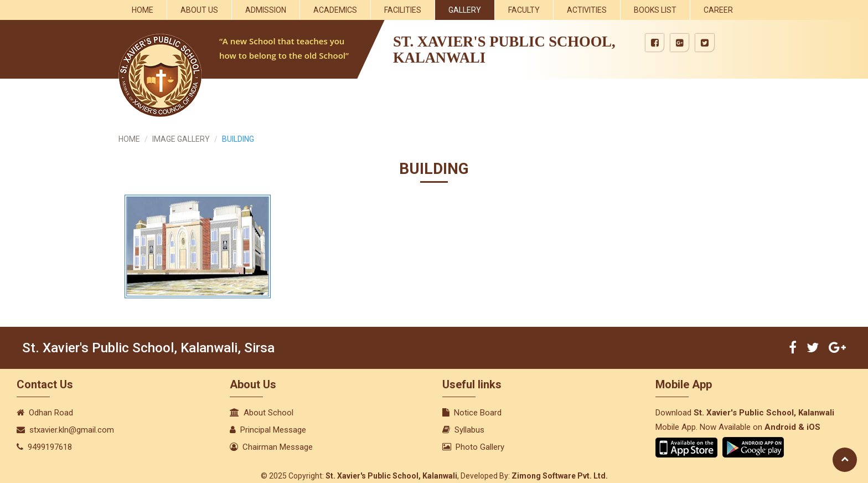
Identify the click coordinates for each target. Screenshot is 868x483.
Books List (655, 10)
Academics (335, 10)
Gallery (465, 10)
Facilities (403, 10)
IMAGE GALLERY (181, 139)
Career (718, 10)
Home (143, 10)
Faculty (524, 10)
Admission (266, 10)
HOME (129, 139)
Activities (587, 10)
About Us (199, 10)
